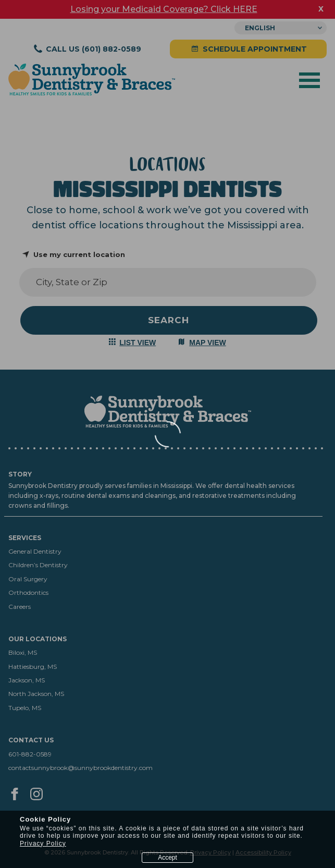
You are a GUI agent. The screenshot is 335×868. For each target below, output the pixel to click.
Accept (167, 858)
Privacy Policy (43, 843)
